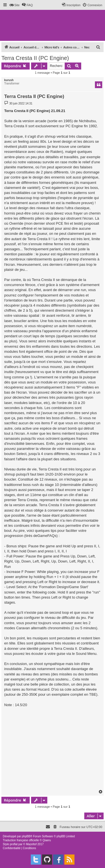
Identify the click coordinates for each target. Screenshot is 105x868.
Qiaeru (47, 840)
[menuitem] (14, 5)
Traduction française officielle (21, 840)
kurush (9, 80)
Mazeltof (31, 844)
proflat (14, 844)
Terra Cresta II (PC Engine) (35, 58)
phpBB (26, 836)
